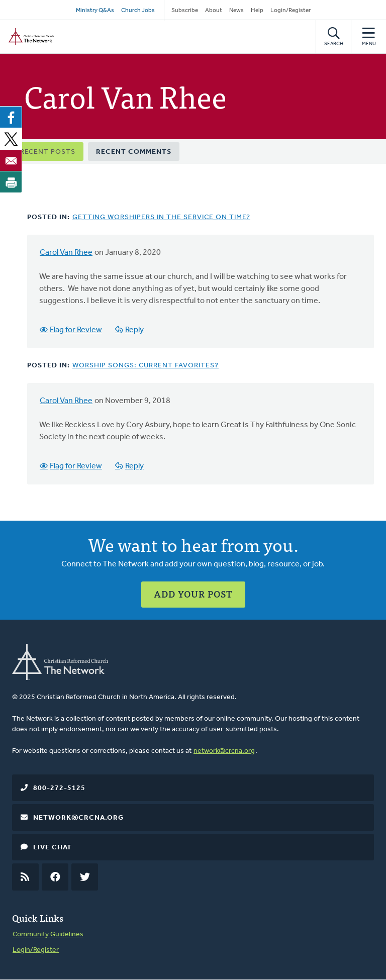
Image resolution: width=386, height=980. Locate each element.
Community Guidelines (48, 935)
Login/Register (291, 11)
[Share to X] (11, 139)
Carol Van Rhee (66, 253)
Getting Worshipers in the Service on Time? (161, 217)
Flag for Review (76, 330)
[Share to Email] (11, 160)
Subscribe (185, 11)
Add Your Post (193, 594)
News (236, 11)
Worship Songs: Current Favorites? (146, 366)
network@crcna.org (224, 751)
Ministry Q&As (95, 11)
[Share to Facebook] (11, 117)
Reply (134, 330)
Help (257, 11)
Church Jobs (138, 11)
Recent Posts (48, 152)
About (214, 11)
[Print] (11, 182)
